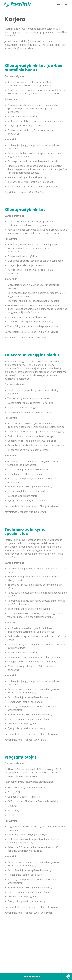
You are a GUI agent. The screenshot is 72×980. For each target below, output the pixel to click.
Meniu (62, 6)
